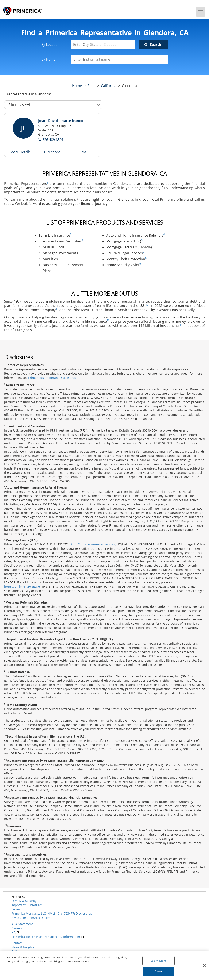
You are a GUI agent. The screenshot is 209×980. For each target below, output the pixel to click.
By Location (51, 45)
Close (158, 971)
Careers (17, 928)
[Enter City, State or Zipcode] (103, 45)
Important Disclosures (27, 905)
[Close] (204, 965)
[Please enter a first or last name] (119, 59)
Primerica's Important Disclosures (52, 378)
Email (84, 152)
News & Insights (23, 947)
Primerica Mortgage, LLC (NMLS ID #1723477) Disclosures (52, 913)
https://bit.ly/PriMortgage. (22, 587)
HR (16, 932)
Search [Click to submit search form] (156, 45)
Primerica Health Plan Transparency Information (48, 937)
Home (77, 86)
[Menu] (201, 12)
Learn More (158, 961)
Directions (52, 152)
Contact (17, 943)
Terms (16, 909)
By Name (48, 59)
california (109, 86)
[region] (104, 966)
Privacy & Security (24, 901)
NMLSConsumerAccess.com (31, 918)
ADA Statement (22, 924)
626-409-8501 (53, 140)
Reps (91, 86)
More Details (20, 152)
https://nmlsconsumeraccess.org (92, 544)
